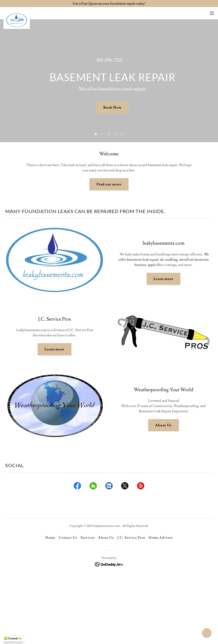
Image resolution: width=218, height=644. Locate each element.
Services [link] (88, 538)
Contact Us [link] (68, 538)
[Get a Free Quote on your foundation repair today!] (109, 4)
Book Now (112, 108)
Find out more (109, 184)
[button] (212, 13)
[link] (17, 13)
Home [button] (50, 538)
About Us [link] (106, 538)
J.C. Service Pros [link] (131, 538)
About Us (163, 425)
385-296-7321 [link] (109, 60)
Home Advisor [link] (161, 538)
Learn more (163, 279)
